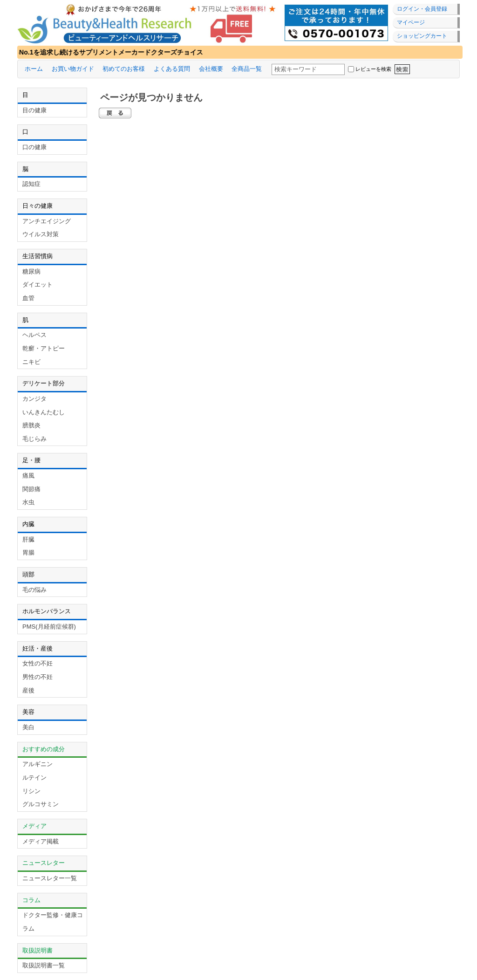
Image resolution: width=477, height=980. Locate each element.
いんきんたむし (44, 412)
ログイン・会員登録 (422, 9)
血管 (28, 298)
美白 (28, 727)
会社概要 (211, 69)
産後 (28, 690)
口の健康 (34, 147)
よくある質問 (172, 69)
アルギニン (37, 764)
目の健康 (34, 110)
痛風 (28, 476)
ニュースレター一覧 (50, 878)
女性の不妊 (37, 663)
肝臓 (28, 539)
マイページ (411, 22)
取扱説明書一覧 (44, 965)
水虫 (28, 502)
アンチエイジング (47, 221)
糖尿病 (31, 271)
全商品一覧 (247, 69)
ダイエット (37, 284)
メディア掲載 (41, 841)
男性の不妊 (37, 677)
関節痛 (31, 489)
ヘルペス (34, 335)
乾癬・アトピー (44, 348)
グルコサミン (41, 804)
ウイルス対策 (41, 234)
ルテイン (34, 778)
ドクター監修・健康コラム (53, 922)
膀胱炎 (31, 425)
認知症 (31, 184)
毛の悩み (34, 590)
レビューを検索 (373, 69)
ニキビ (31, 362)
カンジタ (34, 399)
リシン (31, 791)
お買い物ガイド (73, 69)
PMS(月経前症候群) (49, 627)
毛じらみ (34, 439)
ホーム (34, 69)
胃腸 (28, 552)
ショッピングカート (422, 36)
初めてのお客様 (124, 69)
